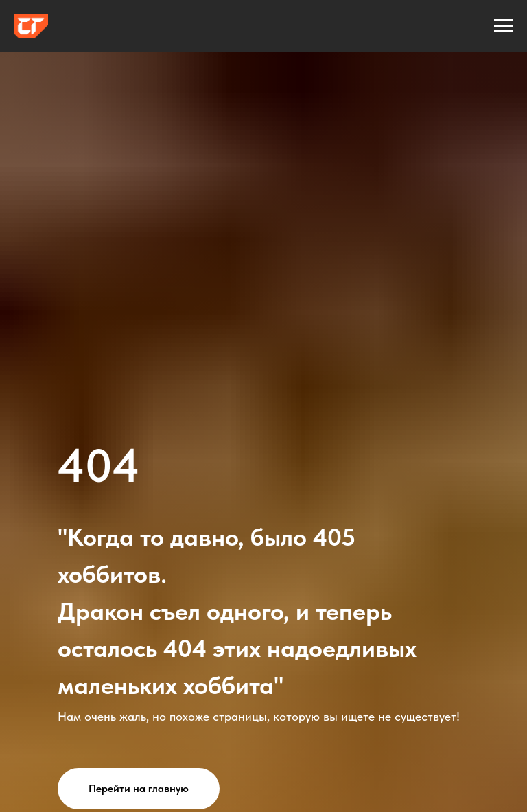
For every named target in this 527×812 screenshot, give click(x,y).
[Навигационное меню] (504, 26)
